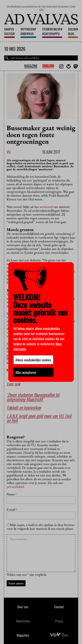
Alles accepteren (26, 372)
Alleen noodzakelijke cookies (33, 360)
